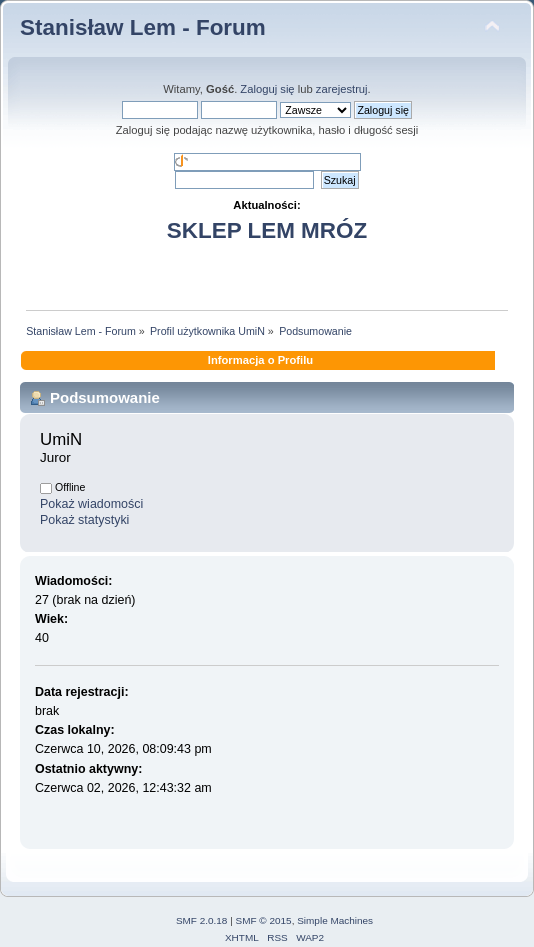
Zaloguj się (267, 89)
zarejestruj (342, 89)
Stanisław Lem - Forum (143, 27)
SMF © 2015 (264, 920)
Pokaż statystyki (84, 520)
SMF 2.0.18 (202, 920)
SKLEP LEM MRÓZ (267, 230)
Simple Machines (335, 920)
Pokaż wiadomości (91, 504)
